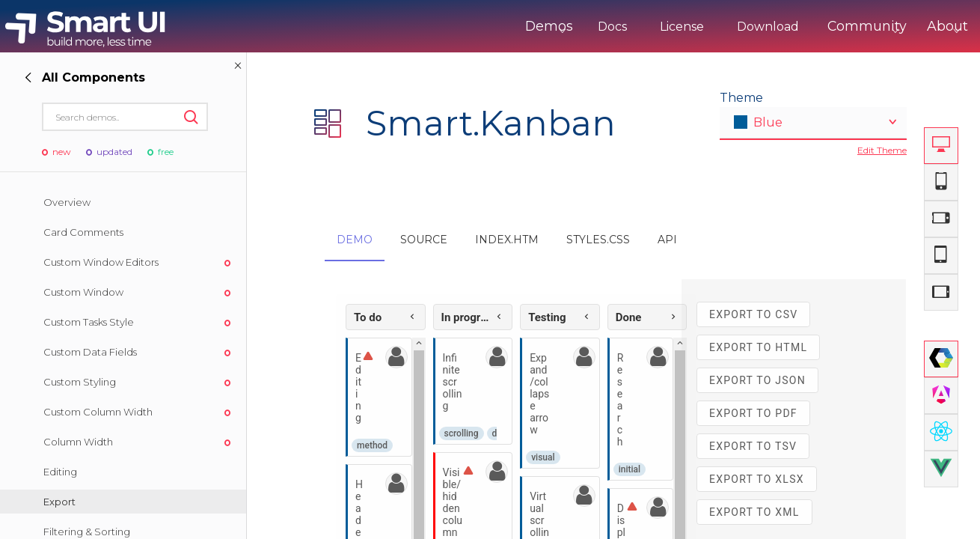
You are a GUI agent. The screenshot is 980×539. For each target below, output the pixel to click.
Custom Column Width (98, 412)
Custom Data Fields (90, 352)
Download (715, 27)
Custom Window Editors (101, 262)
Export (59, 502)
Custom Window (83, 292)
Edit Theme (882, 150)
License (629, 27)
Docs (559, 27)
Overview (67, 202)
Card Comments (83, 232)
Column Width (78, 442)
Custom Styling (80, 382)
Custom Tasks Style (89, 322)
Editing (60, 472)
